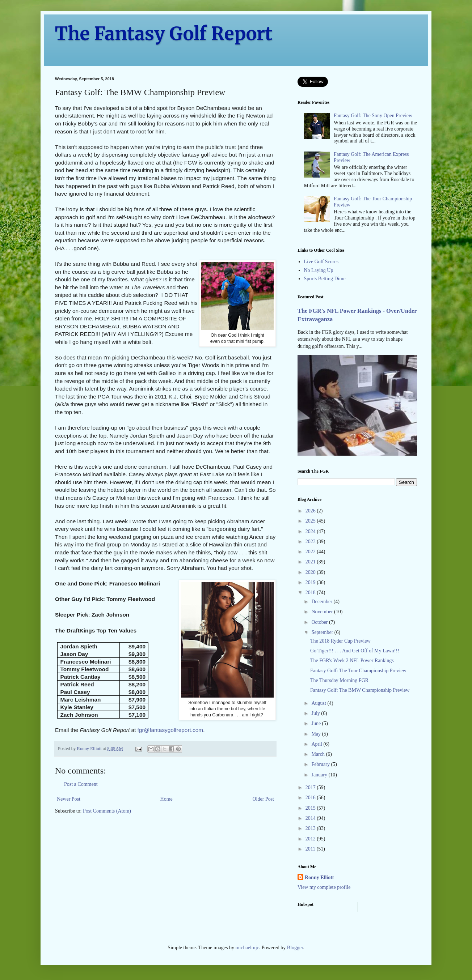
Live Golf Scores (321, 262)
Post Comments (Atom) (107, 811)
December (322, 602)
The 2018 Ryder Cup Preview (340, 641)
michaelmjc (247, 948)
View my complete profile (324, 887)
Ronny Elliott (319, 877)
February (321, 764)
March (319, 754)
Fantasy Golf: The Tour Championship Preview (358, 671)
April (317, 744)
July (316, 713)
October (320, 622)
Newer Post (69, 799)
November (323, 612)
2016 (311, 798)
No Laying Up (319, 270)
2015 (311, 808)
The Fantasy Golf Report (164, 34)
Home (167, 799)
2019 (311, 582)
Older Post (264, 799)
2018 (311, 593)
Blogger (295, 948)
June (317, 723)
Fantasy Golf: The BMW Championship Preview (360, 690)
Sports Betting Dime (325, 279)
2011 (311, 849)
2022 (311, 552)
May (317, 734)
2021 (311, 562)
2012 (311, 839)
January (320, 775)
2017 (311, 787)
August (319, 703)
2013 (311, 828)
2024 (311, 531)
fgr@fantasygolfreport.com (170, 730)
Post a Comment (81, 784)
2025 (311, 521)
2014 (311, 818)
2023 (311, 542)
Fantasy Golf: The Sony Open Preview (373, 116)
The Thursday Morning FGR (339, 680)
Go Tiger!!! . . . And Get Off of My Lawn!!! (355, 651)
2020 (311, 572)
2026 (311, 511)
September (323, 632)
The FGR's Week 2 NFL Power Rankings (352, 661)
